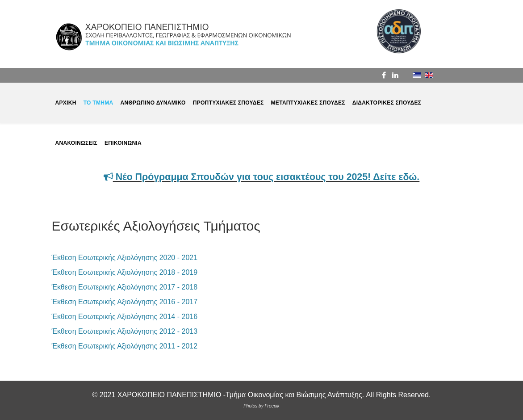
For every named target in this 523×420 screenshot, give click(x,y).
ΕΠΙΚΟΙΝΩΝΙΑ (123, 143)
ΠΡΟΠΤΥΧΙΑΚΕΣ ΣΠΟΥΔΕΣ (228, 103)
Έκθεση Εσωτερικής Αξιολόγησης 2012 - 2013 (125, 331)
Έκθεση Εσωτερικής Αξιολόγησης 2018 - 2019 (125, 272)
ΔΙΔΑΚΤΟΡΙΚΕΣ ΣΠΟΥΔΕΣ (387, 103)
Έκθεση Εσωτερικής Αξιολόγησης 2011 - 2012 (125, 346)
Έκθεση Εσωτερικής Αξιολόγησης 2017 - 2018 (125, 287)
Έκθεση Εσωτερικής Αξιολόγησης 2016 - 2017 (125, 302)
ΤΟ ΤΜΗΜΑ (98, 103)
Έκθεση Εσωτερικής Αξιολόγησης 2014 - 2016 (125, 317)
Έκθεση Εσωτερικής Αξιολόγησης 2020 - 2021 (125, 258)
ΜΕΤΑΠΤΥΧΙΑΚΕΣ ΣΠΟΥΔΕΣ (308, 103)
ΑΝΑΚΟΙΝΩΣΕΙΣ (76, 143)
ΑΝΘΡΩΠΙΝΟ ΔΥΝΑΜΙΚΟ (153, 103)
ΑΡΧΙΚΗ (66, 103)
